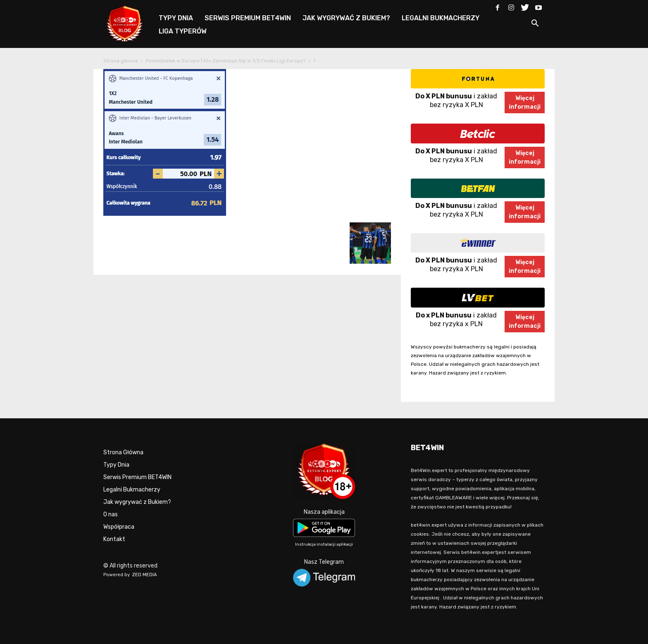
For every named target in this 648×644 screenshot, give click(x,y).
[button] (535, 25)
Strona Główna (123, 452)
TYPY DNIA (176, 18)
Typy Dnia (116, 465)
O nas (111, 514)
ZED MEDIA (145, 575)
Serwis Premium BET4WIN (137, 477)
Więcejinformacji (525, 103)
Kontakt (114, 539)
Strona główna (121, 61)
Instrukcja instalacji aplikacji (324, 544)
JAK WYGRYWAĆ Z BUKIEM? (346, 18)
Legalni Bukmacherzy (132, 490)
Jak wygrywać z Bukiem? (137, 502)
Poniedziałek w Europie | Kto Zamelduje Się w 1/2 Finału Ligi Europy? (226, 61)
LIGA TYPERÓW (183, 31)
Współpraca (119, 527)
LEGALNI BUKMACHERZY (441, 18)
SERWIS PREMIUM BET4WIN (248, 18)
